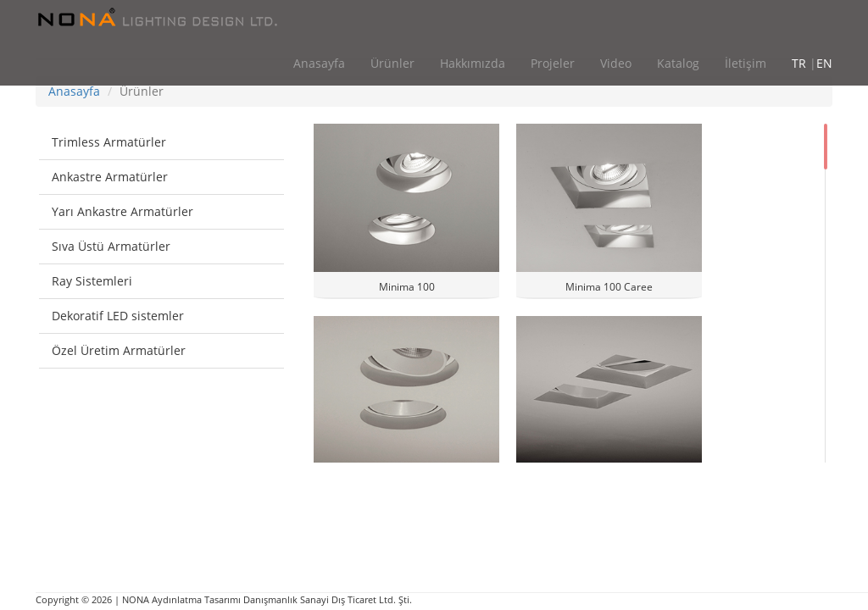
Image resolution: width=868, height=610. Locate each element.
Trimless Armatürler (109, 142)
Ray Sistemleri (92, 281)
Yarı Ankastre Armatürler (122, 211)
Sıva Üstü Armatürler (111, 246)
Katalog (678, 63)
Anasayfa (319, 63)
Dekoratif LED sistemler (118, 316)
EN (824, 63)
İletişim (746, 63)
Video (616, 63)
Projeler (553, 63)
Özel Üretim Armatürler (119, 350)
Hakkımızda (473, 63)
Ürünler (392, 63)
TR (799, 63)
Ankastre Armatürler (110, 177)
